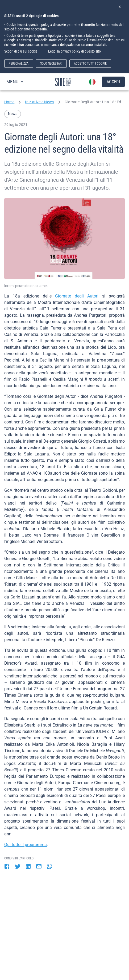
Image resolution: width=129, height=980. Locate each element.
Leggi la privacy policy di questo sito (74, 51)
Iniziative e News (39, 102)
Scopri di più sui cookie (21, 51)
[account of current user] (92, 82)
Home (9, 102)
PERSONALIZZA (19, 64)
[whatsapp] (49, 867)
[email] (39, 867)
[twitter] (18, 867)
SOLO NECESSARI (51, 64)
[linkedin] (28, 867)
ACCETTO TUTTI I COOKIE (90, 64)
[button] (13, 114)
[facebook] (7, 867)
